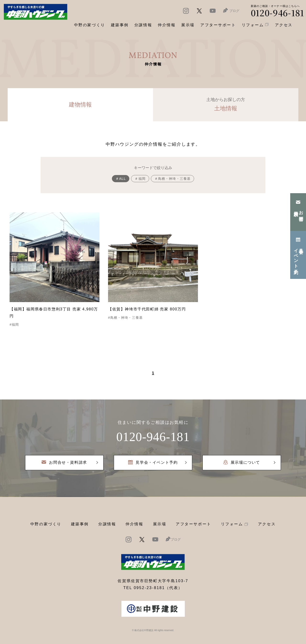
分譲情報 (107, 524)
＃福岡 (140, 179)
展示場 (160, 524)
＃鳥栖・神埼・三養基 (172, 179)
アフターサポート (193, 524)
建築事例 (120, 25)
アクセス (267, 524)
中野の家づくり (46, 524)
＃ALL (121, 179)
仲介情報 (134, 524)
